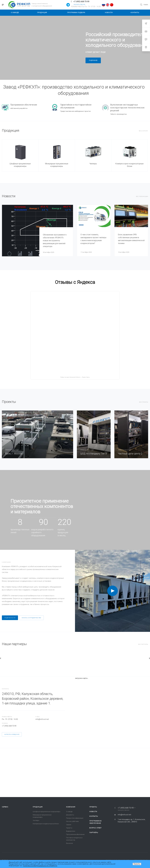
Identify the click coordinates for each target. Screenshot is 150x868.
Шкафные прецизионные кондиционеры (20, 165)
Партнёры (94, 833)
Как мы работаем (72, 821)
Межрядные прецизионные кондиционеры (57, 165)
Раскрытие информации (75, 818)
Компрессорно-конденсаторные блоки (129, 165)
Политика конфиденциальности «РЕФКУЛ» (40, 866)
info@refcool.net (42, 719)
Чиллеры (93, 164)
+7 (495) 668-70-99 (81, 2)
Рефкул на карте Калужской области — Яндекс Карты (75, 377)
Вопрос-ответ (95, 828)
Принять (137, 864)
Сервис (5, 807)
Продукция (38, 807)
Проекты (69, 828)
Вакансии (70, 843)
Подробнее (93, 60)
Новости (93, 812)
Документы (70, 815)
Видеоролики (71, 831)
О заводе (69, 812)
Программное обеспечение (75, 834)
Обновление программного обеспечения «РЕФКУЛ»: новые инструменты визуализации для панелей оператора (55, 241)
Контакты (94, 816)
